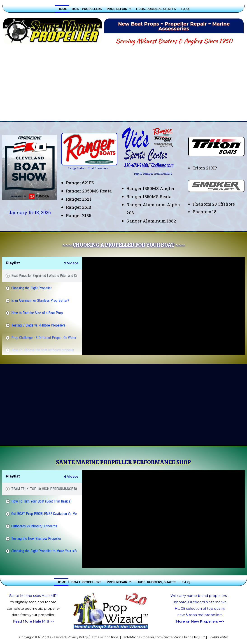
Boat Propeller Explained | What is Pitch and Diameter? (44, 276)
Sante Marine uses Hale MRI (33, 596)
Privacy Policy (78, 637)
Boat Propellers (87, 9)
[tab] (42, 276)
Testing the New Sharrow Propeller (36, 539)
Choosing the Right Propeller (31, 288)
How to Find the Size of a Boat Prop (37, 313)
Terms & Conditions (104, 637)
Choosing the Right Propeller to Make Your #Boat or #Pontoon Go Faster (44, 551)
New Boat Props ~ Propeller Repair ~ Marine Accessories (174, 26)
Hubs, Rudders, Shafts (156, 9)
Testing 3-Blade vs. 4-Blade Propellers (38, 325)
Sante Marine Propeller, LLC (184, 637)
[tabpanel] (163, 306)
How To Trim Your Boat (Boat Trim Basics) (41, 501)
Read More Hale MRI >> (33, 621)
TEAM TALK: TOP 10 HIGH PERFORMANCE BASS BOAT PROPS (44, 489)
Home (62, 9)
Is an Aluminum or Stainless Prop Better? (40, 300)
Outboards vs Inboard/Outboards (34, 526)
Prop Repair (119, 9)
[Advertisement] (123, 84)
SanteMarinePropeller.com (142, 637)
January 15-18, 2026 (30, 212)
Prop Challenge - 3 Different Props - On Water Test (44, 338)
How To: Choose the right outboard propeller (43, 350)
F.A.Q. (185, 9)
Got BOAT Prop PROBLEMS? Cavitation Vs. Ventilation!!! (44, 514)
